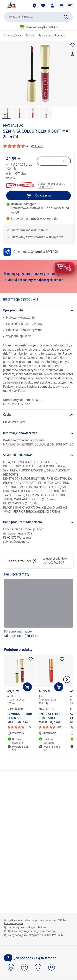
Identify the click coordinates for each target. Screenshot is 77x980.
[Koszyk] (61, 6)
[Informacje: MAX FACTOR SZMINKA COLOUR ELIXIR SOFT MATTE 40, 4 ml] (16, 733)
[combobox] (38, 17)
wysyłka (11, 178)
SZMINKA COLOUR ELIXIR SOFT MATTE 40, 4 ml (20, 718)
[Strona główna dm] (11, 6)
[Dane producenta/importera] (38, 522)
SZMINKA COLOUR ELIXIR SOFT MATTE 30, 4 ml (51, 718)
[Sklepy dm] (34, 6)
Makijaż (29, 36)
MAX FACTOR (13, 126)
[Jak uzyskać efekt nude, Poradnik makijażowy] (38, 611)
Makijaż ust (44, 36)
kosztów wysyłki (13, 923)
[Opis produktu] (38, 311)
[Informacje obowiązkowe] (38, 433)
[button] (70, 6)
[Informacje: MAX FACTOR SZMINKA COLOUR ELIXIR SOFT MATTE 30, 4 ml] (47, 733)
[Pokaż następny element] (67, 679)
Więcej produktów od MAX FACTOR (37, 561)
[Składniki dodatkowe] (38, 455)
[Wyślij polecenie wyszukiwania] (66, 17)
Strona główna (13, 36)
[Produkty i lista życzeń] (43, 6)
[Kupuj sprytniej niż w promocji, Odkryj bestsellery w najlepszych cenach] (38, 277)
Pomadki (60, 36)
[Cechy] (38, 415)
